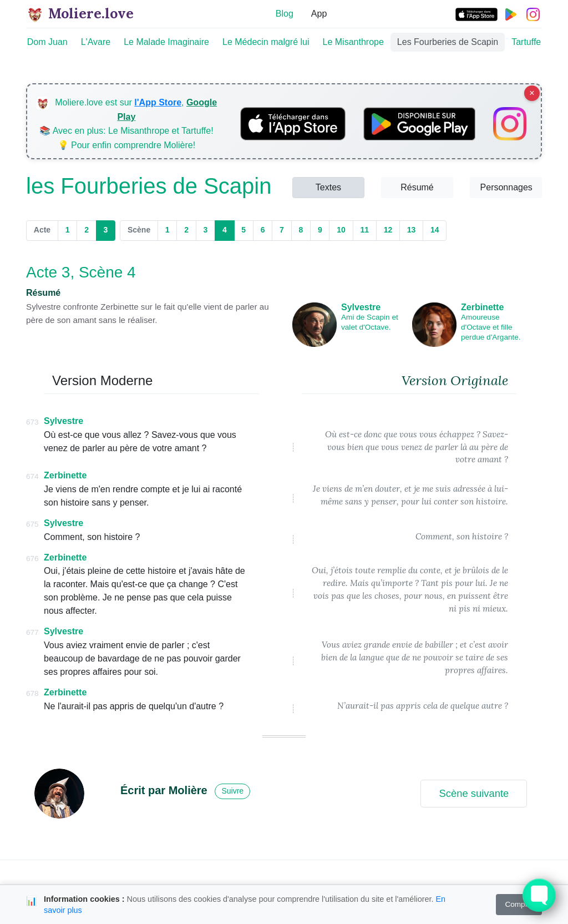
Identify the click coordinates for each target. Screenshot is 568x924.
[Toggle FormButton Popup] (539, 895)
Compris (519, 904)
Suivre (232, 791)
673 (32, 422)
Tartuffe (526, 42)
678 (32, 693)
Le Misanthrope (353, 42)
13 (412, 230)
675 (32, 524)
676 (32, 559)
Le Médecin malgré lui (266, 42)
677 (32, 632)
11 (364, 230)
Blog (285, 14)
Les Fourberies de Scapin (448, 42)
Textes (328, 187)
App (319, 14)
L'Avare (96, 42)
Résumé (417, 187)
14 (435, 230)
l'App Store (158, 102)
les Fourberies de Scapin (149, 186)
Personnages (506, 187)
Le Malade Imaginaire (166, 42)
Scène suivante (474, 793)
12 (388, 230)
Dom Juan (47, 42)
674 (32, 476)
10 (341, 230)
